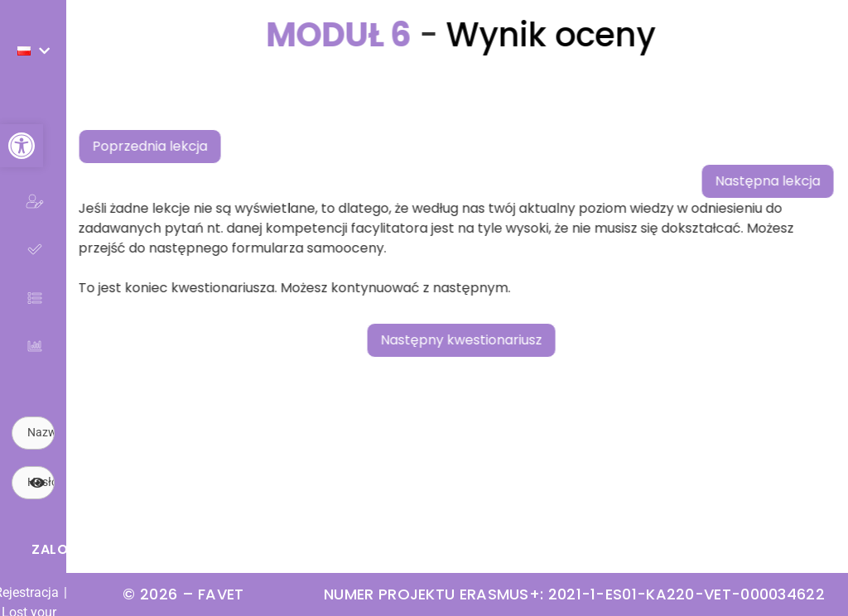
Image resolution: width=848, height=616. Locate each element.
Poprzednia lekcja (173, 146)
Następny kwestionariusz (485, 340)
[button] (22, 146)
